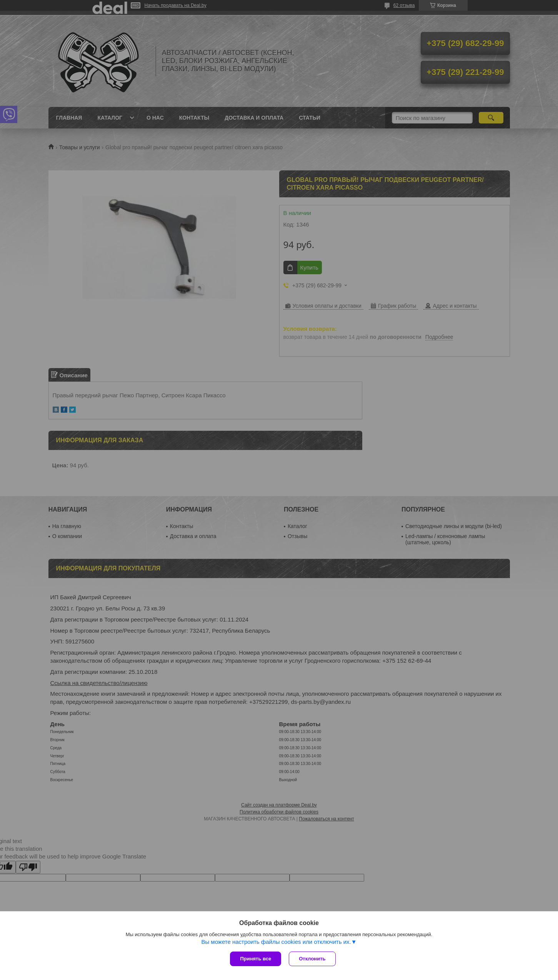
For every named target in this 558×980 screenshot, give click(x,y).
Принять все (256, 959)
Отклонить (312, 959)
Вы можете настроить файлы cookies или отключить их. (276, 942)
